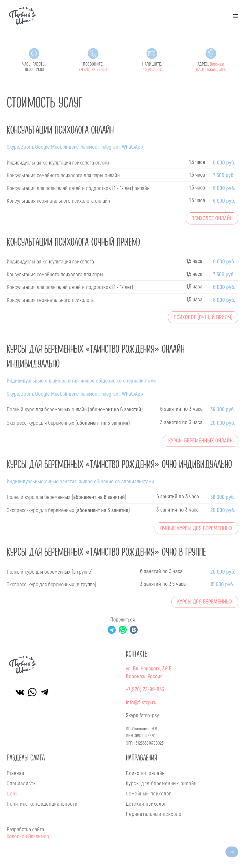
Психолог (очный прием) (203, 317)
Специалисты (22, 783)
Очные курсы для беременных (196, 528)
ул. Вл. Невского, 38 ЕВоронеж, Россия (149, 672)
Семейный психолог (149, 793)
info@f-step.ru (152, 70)
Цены (13, 793)
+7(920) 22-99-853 (93, 70)
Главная (15, 773)
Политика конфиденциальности (42, 803)
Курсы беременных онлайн (200, 441)
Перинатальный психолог (155, 814)
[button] (236, 16)
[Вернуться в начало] (23, 16)
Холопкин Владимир (28, 836)
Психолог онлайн (212, 218)
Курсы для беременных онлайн (161, 783)
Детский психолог (146, 803)
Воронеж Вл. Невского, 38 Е (211, 67)
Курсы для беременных (205, 602)
